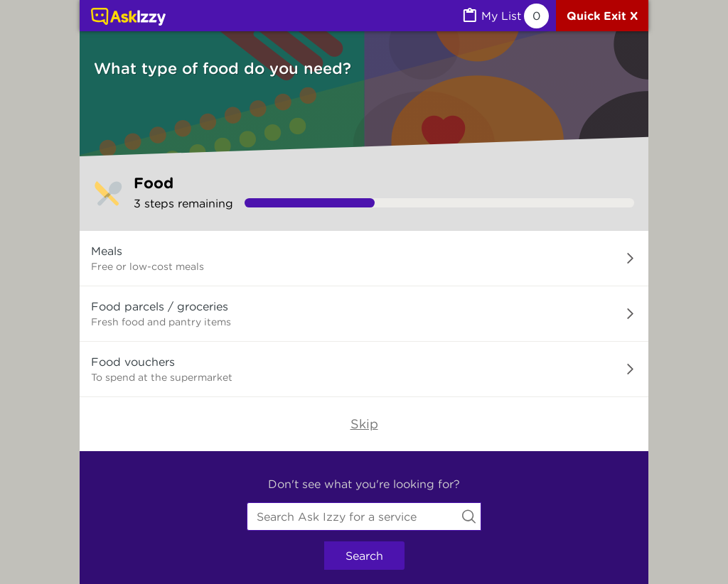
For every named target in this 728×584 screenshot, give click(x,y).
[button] (364, 259)
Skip (364, 424)
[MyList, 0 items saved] (505, 16)
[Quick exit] (602, 16)
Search (364, 556)
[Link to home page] (128, 18)
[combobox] (364, 517)
